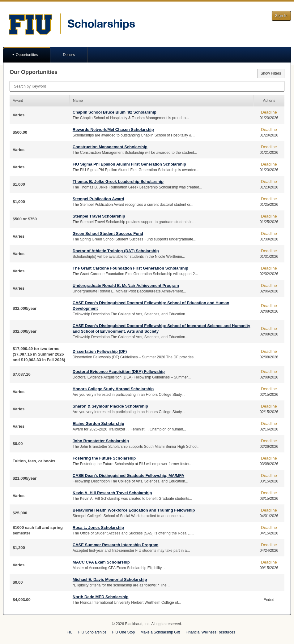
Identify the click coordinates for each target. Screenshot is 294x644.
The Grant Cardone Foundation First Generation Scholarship (130, 268)
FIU (69, 632)
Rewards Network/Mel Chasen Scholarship (113, 130)
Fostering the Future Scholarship (104, 458)
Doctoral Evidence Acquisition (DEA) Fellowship (119, 372)
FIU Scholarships (92, 632)
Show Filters (271, 73)
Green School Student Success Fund (108, 233)
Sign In (281, 16)
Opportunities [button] (27, 55)
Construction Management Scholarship (110, 147)
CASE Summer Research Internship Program (115, 545)
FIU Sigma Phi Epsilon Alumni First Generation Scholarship (129, 164)
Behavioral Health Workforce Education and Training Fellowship (134, 510)
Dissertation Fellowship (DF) (100, 351)
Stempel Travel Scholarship (99, 216)
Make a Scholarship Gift (160, 632)
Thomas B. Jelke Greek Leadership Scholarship (118, 182)
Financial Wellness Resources (210, 632)
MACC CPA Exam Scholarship (101, 562)
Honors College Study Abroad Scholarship (113, 389)
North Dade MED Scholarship (101, 597)
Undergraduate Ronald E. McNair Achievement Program (126, 285)
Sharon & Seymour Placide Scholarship (110, 406)
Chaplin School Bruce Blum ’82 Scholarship (115, 112)
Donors (69, 55)
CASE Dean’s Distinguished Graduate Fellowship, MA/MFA (128, 475)
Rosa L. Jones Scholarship (98, 527)
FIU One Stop (124, 632)
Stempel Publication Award (98, 199)
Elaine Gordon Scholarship (98, 424)
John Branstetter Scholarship (101, 441)
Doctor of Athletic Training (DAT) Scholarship (116, 251)
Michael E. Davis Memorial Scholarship (110, 579)
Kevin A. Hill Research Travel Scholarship (112, 493)
